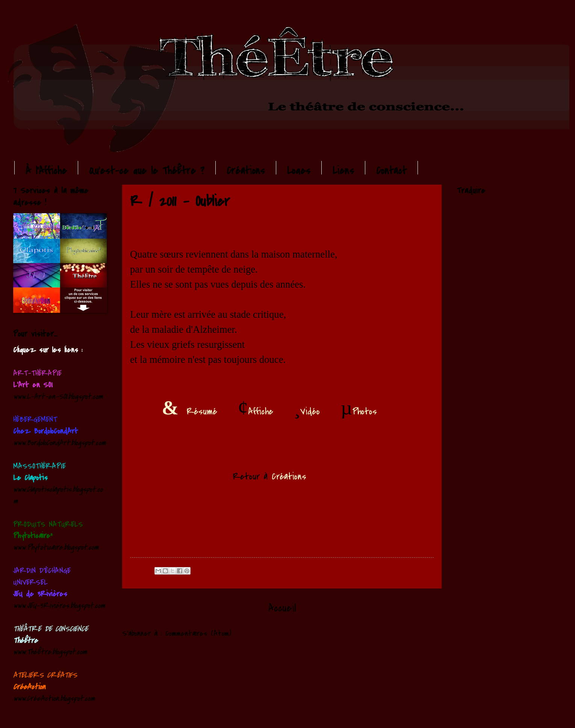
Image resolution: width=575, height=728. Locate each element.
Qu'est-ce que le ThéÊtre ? (147, 171)
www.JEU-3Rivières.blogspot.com (59, 606)
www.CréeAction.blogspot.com (54, 698)
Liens (343, 171)
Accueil (282, 608)
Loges (299, 171)
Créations (246, 171)
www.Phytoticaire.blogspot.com (56, 547)
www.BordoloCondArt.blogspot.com (60, 443)
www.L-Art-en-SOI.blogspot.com (58, 397)
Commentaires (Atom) (198, 633)
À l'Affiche (46, 171)
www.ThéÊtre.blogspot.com (50, 652)
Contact (391, 171)
